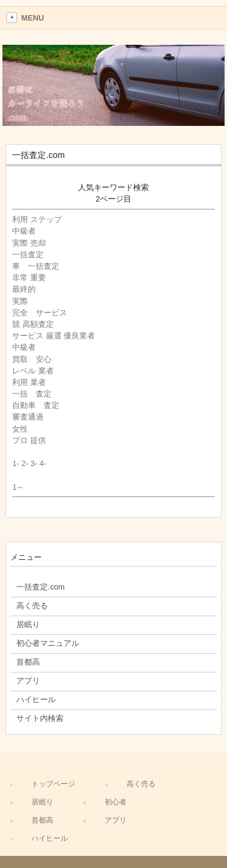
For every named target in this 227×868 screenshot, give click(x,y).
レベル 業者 (33, 371)
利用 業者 (29, 382)
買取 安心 (32, 359)
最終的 (24, 289)
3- (34, 463)
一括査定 (28, 255)
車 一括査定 (36, 266)
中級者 (24, 231)
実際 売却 (29, 243)
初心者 (116, 802)
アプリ (116, 820)
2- (25, 463)
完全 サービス (40, 313)
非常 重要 (29, 278)
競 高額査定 (33, 324)
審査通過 (28, 417)
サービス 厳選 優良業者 (54, 336)
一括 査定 (32, 394)
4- (43, 463)
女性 (24, 429)
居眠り (42, 802)
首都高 (42, 820)
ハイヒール (50, 838)
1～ (18, 487)
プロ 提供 (29, 440)
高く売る (141, 784)
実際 (24, 301)
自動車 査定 (36, 405)
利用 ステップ (37, 219)
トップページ (53, 784)
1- (15, 463)
